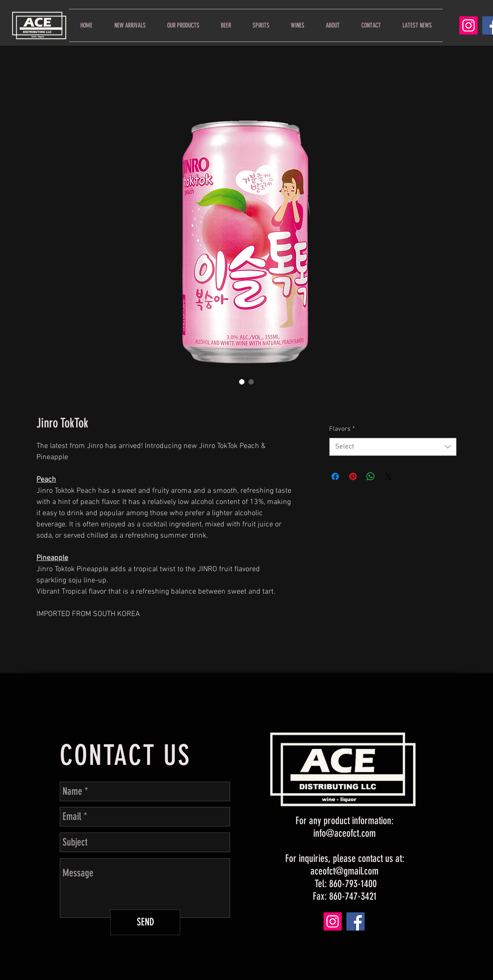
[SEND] (145, 922)
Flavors (342, 429)
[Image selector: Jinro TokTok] (242, 382)
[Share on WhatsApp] (371, 476)
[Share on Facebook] (335, 476)
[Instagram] (468, 25)
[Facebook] (356, 921)
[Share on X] (388, 476)
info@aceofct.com (345, 833)
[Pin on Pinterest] (353, 476)
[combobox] (393, 447)
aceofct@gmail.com (345, 871)
